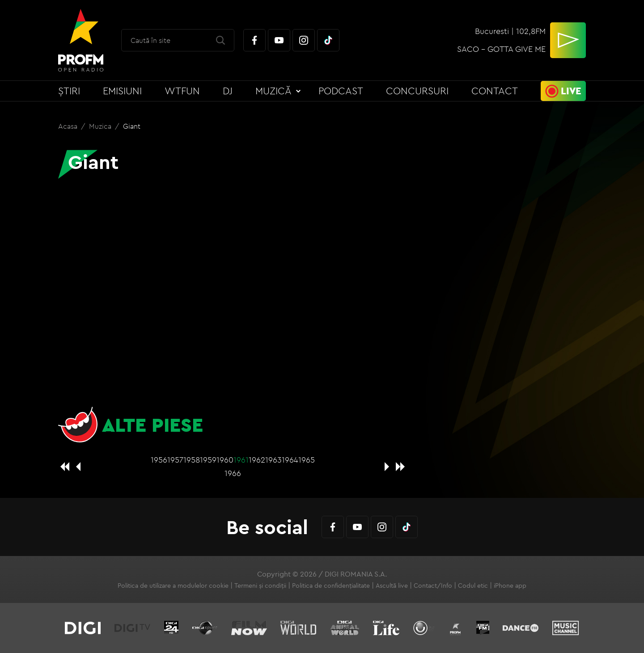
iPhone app (510, 586)
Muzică (273, 91)
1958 (192, 460)
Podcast (341, 91)
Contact (495, 91)
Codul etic (473, 586)
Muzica (101, 126)
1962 (257, 460)
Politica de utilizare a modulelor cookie (173, 586)
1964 (290, 460)
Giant (132, 126)
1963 (273, 460)
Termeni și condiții (260, 586)
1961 (241, 460)
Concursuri (417, 91)
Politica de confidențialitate (331, 586)
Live (571, 91)
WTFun (182, 91)
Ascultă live (392, 586)
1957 (175, 460)
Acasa (69, 126)
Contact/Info (433, 586)
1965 (307, 460)
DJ (228, 91)
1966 (233, 473)
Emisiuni (122, 91)
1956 (159, 460)
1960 (225, 460)
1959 (208, 460)
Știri (69, 91)
